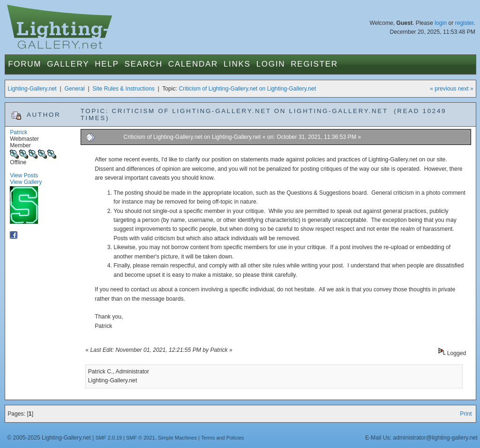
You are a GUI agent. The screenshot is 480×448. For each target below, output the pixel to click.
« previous (443, 89)
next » (466, 89)
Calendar (193, 64)
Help (107, 64)
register (465, 23)
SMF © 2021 (141, 438)
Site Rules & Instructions (123, 89)
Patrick (19, 132)
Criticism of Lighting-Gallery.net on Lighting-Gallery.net (247, 89)
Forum (25, 64)
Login (271, 64)
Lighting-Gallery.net (32, 89)
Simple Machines (177, 438)
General (74, 89)
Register (314, 64)
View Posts (24, 175)
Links (237, 64)
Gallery (68, 64)
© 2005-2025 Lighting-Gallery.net (49, 438)
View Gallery (26, 182)
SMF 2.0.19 (109, 438)
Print (466, 414)
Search (144, 64)
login (441, 23)
